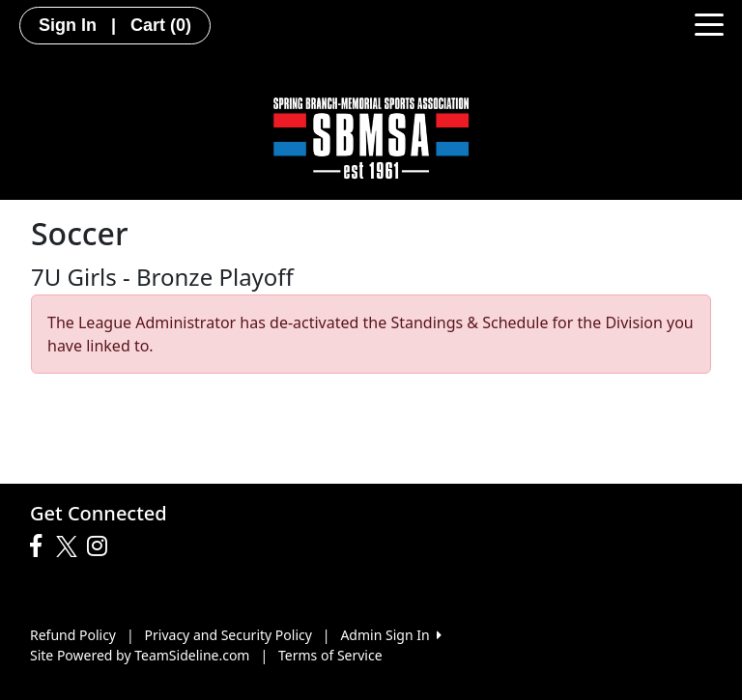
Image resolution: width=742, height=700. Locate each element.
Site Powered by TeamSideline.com (140, 655)
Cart (161, 25)
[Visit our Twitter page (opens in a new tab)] (69, 546)
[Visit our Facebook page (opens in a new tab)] (41, 546)
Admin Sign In (390, 635)
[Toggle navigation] (709, 23)
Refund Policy (73, 635)
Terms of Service (330, 655)
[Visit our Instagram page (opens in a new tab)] (102, 546)
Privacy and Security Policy (228, 635)
